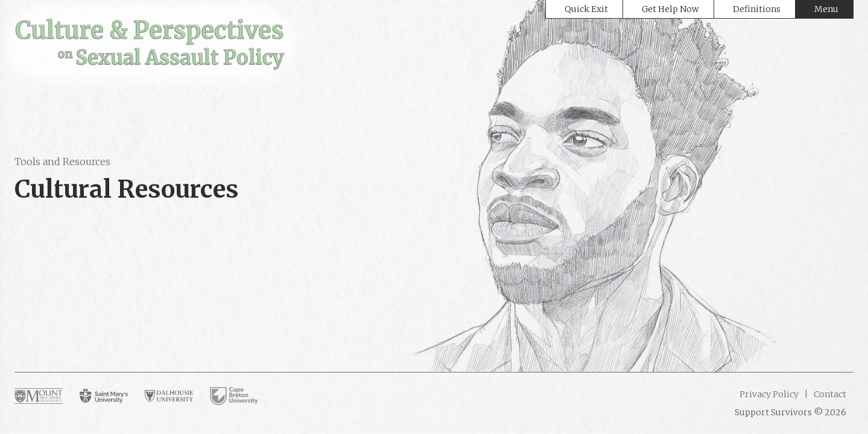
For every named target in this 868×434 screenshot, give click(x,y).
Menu (826, 9)
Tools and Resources (62, 162)
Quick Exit (586, 9)
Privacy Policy (769, 394)
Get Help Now (670, 9)
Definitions (757, 9)
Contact (829, 394)
